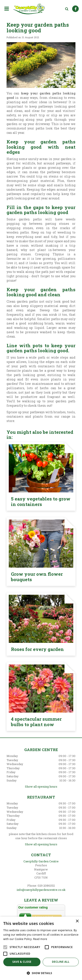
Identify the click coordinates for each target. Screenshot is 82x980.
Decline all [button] (61, 962)
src (67, 9)
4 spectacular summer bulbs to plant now (36, 722)
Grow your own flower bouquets (37, 577)
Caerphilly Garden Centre (41, 861)
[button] (41, 973)
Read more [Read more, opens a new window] (40, 939)
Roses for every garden (37, 649)
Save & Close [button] (22, 962)
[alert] (41, 948)
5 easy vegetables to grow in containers (41, 501)
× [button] (77, 921)
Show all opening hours (41, 786)
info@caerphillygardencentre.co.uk (41, 890)
